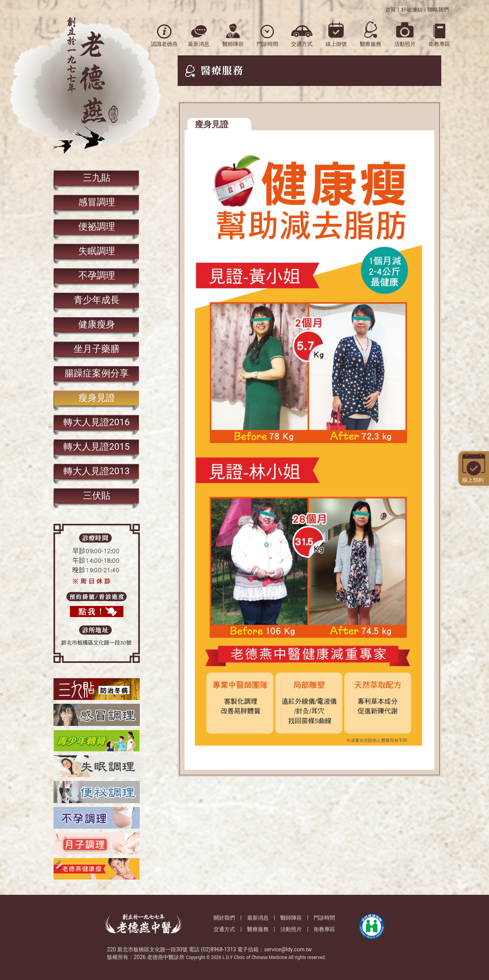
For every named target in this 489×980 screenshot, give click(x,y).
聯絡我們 (438, 10)
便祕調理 (97, 227)
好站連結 (412, 10)
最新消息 (258, 918)
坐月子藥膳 (97, 349)
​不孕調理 (97, 275)
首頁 (390, 10)
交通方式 (224, 929)
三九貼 (97, 178)
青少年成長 (97, 300)
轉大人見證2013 (97, 471)
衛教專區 (324, 929)
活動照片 (291, 929)
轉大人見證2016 (97, 422)
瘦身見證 (97, 398)
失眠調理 (97, 251)
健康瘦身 (97, 324)
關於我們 (224, 918)
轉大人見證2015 (97, 447)
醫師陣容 (291, 918)
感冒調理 (97, 202)
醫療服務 (258, 929)
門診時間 (324, 918)
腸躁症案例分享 (97, 373)
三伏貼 (97, 496)
